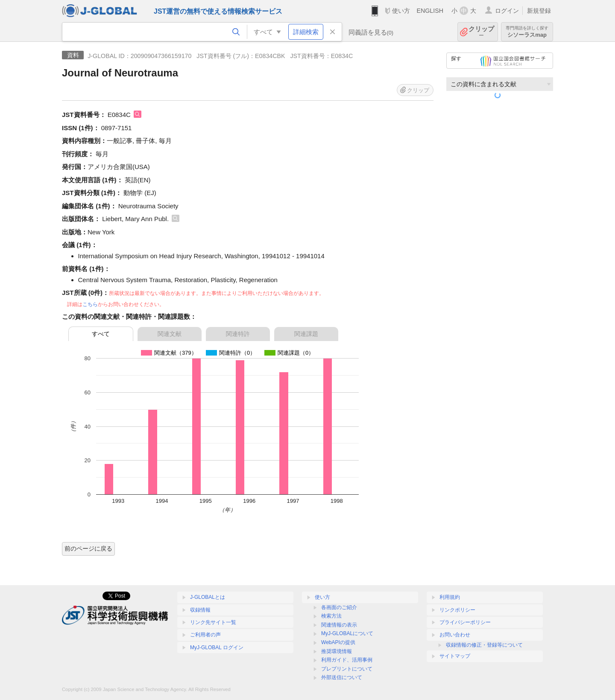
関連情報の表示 (339, 625)
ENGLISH (430, 11)
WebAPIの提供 (338, 642)
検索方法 (331, 616)
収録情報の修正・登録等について (484, 645)
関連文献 (170, 334)
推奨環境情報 (337, 651)
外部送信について (342, 677)
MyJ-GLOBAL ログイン (217, 647)
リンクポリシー (457, 610)
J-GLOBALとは (208, 597)
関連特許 (238, 334)
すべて (101, 334)
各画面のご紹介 (339, 607)
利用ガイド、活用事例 (347, 660)
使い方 (401, 11)
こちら (90, 304)
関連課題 (306, 334)
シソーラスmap (527, 32)
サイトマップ (455, 656)
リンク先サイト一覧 (213, 622)
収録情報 (200, 610)
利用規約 (450, 597)
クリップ (481, 32)
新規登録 (539, 11)
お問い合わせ (455, 635)
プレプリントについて (347, 669)
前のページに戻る (88, 548)
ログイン (507, 11)
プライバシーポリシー (465, 622)
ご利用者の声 (205, 635)
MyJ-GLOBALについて (347, 633)
